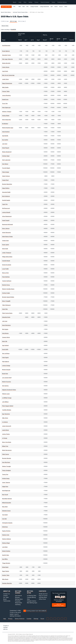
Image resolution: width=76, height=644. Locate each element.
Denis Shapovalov (7, 120)
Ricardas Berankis (7, 458)
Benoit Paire (5, 374)
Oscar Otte (5, 103)
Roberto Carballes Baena (8, 289)
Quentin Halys (6, 555)
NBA (20, 7)
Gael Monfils (5, 136)
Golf (52, 7)
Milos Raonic (5, 579)
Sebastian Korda (6, 317)
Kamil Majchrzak (6, 491)
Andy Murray (5, 333)
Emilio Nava (5, 527)
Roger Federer (6, 571)
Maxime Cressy (6, 285)
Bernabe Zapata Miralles (8, 297)
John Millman (5, 402)
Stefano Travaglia (6, 466)
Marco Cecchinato (7, 442)
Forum (42, 619)
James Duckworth (7, 426)
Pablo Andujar (6, 172)
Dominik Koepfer (6, 200)
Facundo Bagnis (6, 168)
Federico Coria (6, 535)
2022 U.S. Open (22, 21)
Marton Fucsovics (7, 382)
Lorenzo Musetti (6, 212)
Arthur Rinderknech (7, 216)
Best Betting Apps (32, 603)
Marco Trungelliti (6, 301)
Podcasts (18, 601)
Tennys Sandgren (6, 470)
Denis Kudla (5, 249)
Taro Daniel (5, 515)
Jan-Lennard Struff (7, 378)
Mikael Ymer (5, 446)
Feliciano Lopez (6, 394)
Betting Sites (30, 592)
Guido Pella (5, 309)
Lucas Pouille (5, 269)
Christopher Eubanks (7, 523)
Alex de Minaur (6, 353)
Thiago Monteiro (6, 563)
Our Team (6, 597)
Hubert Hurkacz (6, 176)
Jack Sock (5, 144)
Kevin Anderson (6, 196)
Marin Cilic (5, 341)
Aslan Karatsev (6, 132)
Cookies (29, 619)
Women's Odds (5, 26)
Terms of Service (20, 619)
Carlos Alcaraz (6, 67)
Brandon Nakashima (7, 184)
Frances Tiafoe (6, 91)
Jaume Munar (5, 430)
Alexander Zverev (6, 55)
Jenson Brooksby (6, 95)
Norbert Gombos (6, 551)
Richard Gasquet (6, 370)
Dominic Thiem (6, 575)
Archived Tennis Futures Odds (20, 12)
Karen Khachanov (6, 325)
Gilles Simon (5, 418)
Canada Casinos (32, 601)
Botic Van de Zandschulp (8, 75)
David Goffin (5, 349)
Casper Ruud (5, 180)
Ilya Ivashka (5, 140)
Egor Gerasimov (6, 414)
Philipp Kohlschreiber (7, 257)
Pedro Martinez (6, 277)
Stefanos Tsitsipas (7, 112)
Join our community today (59, 605)
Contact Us (6, 594)
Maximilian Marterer (7, 499)
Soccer (61, 7)
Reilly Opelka (5, 87)
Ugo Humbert (5, 345)
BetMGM (13, 29)
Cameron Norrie (6, 337)
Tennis (56, 7)
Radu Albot (5, 507)
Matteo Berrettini (6, 63)
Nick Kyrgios (5, 329)
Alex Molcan (5, 164)
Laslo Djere (5, 547)
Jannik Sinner (5, 79)
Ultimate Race (43, 597)
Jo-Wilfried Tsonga (7, 398)
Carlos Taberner (6, 482)
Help (5, 619)
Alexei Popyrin (6, 148)
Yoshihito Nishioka (7, 410)
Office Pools (42, 599)
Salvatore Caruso (6, 511)
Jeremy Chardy (6, 434)
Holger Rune (5, 486)
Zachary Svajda (6, 293)
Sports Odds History (6, 12)
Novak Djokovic (6, 51)
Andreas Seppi (6, 156)
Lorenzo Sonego (6, 366)
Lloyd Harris (5, 71)
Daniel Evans (5, 99)
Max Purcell (5, 495)
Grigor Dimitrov (6, 188)
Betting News (19, 599)
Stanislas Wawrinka (7, 583)
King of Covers (43, 596)
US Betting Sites (32, 596)
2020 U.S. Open (5, 21)
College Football (34, 7)
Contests (43, 591)
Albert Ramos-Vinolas (7, 237)
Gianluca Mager (6, 543)
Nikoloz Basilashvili (7, 152)
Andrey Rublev (6, 116)
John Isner (5, 321)
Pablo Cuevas (6, 454)
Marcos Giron (5, 273)
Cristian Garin (5, 241)
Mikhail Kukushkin (7, 503)
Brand (5, 599)
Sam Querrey (5, 386)
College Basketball (44, 7)
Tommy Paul (5, 474)
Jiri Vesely (5, 438)
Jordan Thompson (7, 253)
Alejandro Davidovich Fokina (9, 390)
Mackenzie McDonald (7, 224)
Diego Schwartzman (7, 83)
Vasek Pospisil (6, 220)
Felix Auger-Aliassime (7, 59)
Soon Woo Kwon (6, 462)
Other (66, 7)
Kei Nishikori (5, 124)
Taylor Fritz (5, 204)
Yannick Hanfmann (7, 281)
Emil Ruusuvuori (6, 208)
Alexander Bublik (6, 192)
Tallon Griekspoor (6, 305)
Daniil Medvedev (6, 45)
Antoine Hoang (6, 478)
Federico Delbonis (6, 539)
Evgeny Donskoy (6, 531)
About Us (7, 591)
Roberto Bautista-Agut (8, 128)
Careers (5, 596)
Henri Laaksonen (6, 160)
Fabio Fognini (5, 357)
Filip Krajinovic (6, 361)
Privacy (10, 619)
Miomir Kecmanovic (7, 450)
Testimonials (7, 601)
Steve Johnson (6, 228)
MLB (24, 7)
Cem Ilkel (4, 519)
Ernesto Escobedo (7, 265)
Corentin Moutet (6, 261)
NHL (27, 7)
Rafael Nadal (5, 567)
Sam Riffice (5, 559)
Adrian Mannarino (6, 232)
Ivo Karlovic (5, 422)
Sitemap (36, 619)
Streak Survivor (43, 594)
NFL (15, 7)
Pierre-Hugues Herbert (8, 406)
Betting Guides (18, 592)
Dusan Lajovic (6, 245)
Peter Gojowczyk (6, 107)
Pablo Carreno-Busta (7, 313)
